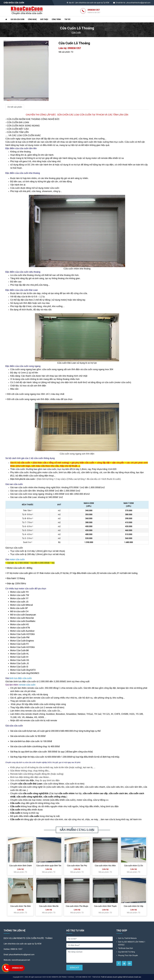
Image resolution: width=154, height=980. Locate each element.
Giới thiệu (44, 19)
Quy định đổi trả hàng (127, 952)
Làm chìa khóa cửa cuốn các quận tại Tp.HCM (92, 3)
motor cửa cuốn (17, 559)
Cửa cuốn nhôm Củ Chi (134, 866)
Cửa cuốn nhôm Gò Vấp (134, 906)
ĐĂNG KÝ (74, 968)
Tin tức (67, 19)
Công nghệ (32, 19)
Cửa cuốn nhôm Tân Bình (21, 906)
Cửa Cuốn (76, 32)
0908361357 (94, 11)
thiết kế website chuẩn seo (132, 977)
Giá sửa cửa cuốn (17, 19)
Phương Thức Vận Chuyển (128, 955)
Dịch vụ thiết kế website (127, 938)
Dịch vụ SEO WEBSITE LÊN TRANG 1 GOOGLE (132, 943)
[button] (46, 43)
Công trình (56, 19)
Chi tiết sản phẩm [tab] (15, 107)
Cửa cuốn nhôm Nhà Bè (49, 906)
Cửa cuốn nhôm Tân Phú (77, 866)
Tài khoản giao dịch (126, 948)
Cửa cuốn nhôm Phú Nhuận (77, 906)
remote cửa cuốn (27, 685)
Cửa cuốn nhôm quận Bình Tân (49, 866)
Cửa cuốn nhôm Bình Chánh (21, 866)
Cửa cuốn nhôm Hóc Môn (105, 866)
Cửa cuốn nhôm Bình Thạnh (105, 906)
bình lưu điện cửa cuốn (21, 678)
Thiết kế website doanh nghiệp (112, 977)
